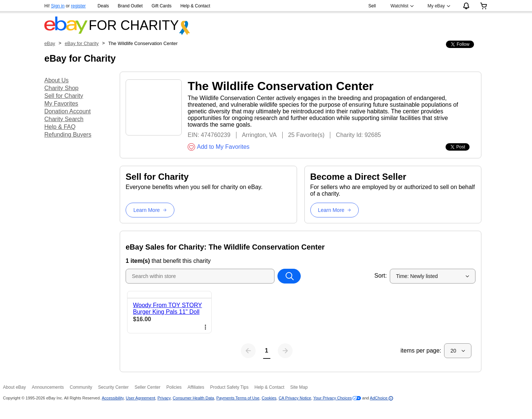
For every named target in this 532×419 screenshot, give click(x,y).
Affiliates (196, 387)
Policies (174, 387)
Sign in (58, 6)
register (78, 6)
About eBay (14, 387)
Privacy (164, 398)
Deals (103, 6)
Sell (372, 6)
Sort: (381, 276)
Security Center (113, 387)
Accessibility (112, 398)
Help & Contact (195, 6)
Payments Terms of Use (238, 398)
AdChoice (381, 398)
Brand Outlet (130, 6)
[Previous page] (248, 351)
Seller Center (147, 387)
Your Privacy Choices (332, 398)
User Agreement (141, 398)
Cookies (269, 398)
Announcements (48, 387)
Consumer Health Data (194, 398)
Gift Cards (161, 6)
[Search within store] (289, 276)
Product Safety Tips (229, 387)
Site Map (299, 387)
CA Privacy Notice (295, 398)
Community (81, 387)
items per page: (421, 351)
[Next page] (285, 351)
